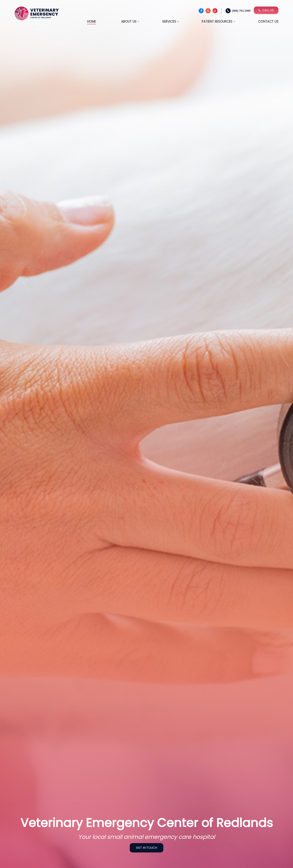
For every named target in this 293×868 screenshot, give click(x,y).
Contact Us (268, 22)
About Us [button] (129, 22)
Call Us (266, 10)
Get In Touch (146, 848)
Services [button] (169, 22)
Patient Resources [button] (217, 22)
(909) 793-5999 (241, 11)
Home (91, 22)
